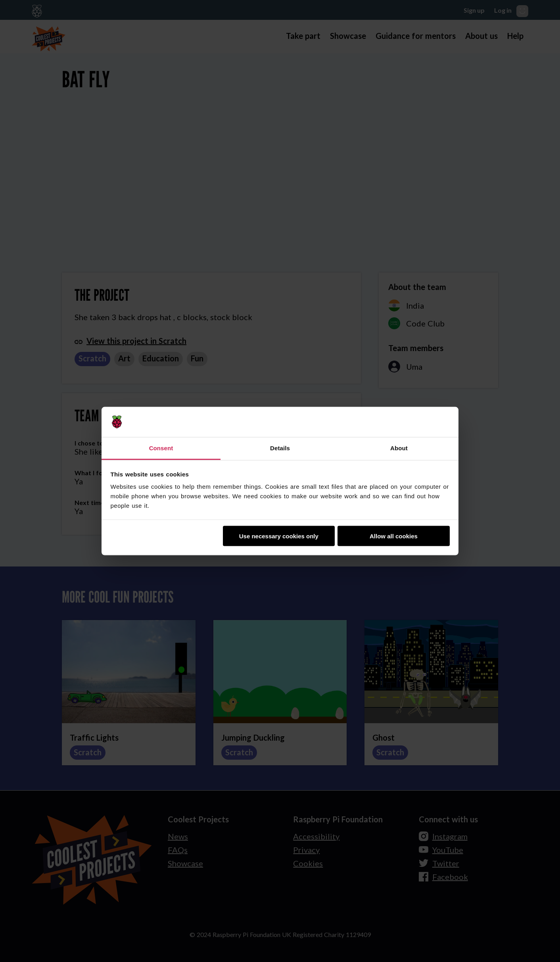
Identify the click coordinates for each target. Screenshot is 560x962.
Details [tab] (280, 448)
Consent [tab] (161, 448)
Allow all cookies (394, 536)
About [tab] (399, 448)
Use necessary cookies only (279, 536)
